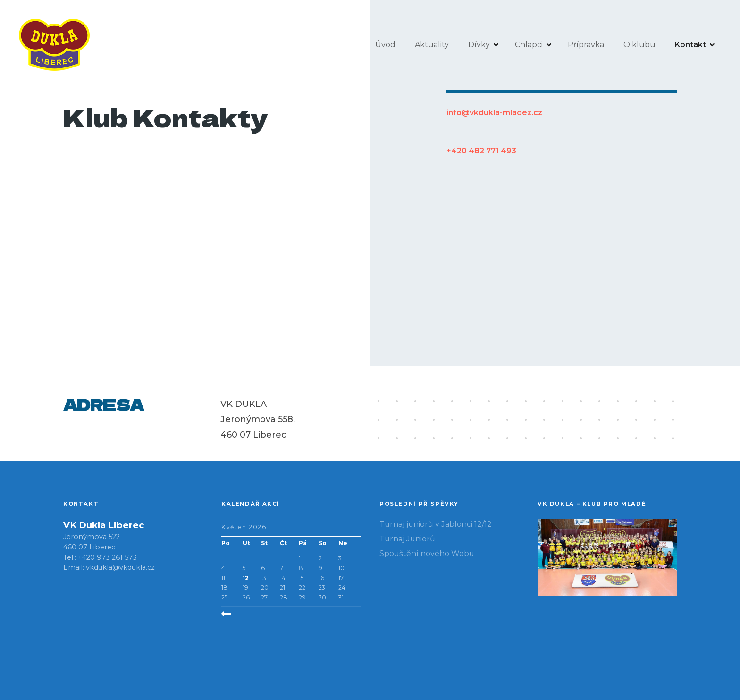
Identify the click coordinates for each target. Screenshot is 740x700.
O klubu (639, 45)
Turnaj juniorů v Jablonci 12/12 (436, 524)
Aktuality (432, 45)
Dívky (479, 45)
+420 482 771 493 (481, 151)
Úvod (385, 45)
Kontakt (690, 45)
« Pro (244, 614)
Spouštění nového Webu (427, 553)
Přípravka (586, 45)
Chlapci (529, 45)
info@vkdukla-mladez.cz (494, 113)
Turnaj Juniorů (407, 539)
